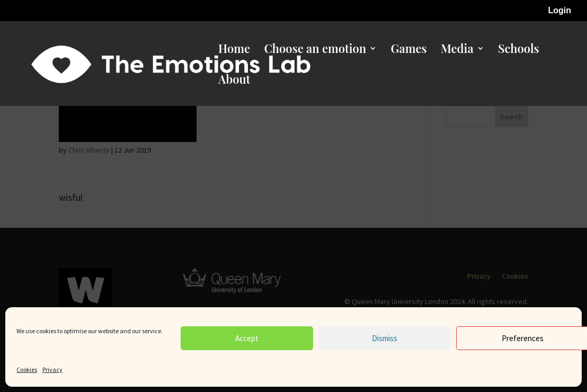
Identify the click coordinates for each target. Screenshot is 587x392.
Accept (247, 338)
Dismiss (385, 338)
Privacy (52, 369)
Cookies (27, 369)
